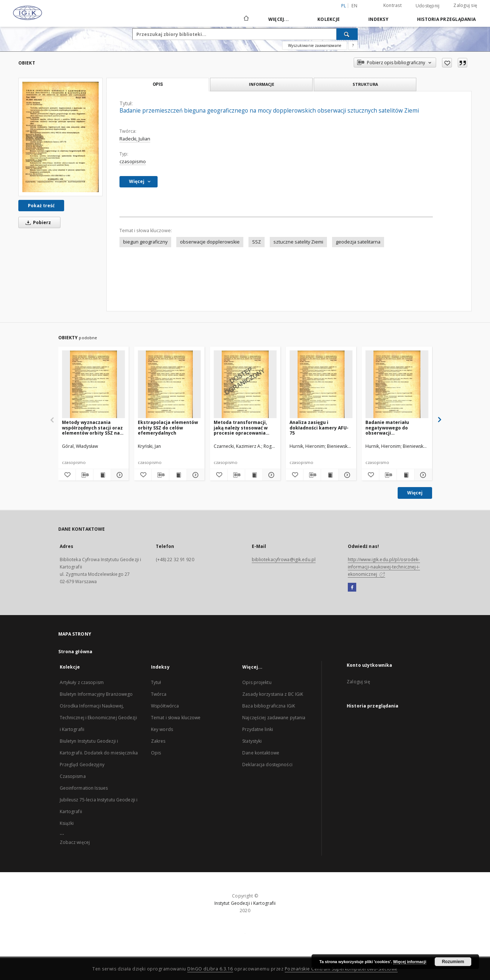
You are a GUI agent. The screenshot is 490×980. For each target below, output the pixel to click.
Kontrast (393, 5)
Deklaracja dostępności (267, 765)
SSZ (257, 242)
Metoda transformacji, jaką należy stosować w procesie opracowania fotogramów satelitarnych (245, 427)
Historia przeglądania (446, 19)
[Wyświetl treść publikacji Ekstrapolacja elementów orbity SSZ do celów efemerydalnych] (178, 475)
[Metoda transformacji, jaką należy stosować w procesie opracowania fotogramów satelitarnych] (245, 385)
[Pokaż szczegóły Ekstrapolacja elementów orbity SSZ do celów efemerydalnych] (194, 475)
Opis (156, 753)
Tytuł (156, 682)
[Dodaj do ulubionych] (447, 63)
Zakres (158, 741)
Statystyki (252, 741)
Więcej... (279, 19)
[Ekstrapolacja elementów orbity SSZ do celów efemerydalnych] (169, 385)
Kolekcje (329, 19)
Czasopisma (73, 776)
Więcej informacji (410, 962)
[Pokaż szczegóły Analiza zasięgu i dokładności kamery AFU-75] (346, 475)
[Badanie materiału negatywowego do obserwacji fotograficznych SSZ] (397, 385)
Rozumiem (453, 962)
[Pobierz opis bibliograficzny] (84, 475)
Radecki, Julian (135, 139)
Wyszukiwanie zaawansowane (315, 45)
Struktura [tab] (365, 84)
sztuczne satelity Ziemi (298, 242)
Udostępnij (428, 6)
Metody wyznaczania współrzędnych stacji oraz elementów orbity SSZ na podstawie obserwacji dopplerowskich (92, 427)
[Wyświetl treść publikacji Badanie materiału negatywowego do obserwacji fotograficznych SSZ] (406, 475)
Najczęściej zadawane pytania (274, 718)
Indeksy (378, 19)
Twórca (159, 694)
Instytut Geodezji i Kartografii (245, 903)
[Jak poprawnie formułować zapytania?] (353, 45)
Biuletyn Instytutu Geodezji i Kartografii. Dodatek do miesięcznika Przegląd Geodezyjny (99, 753)
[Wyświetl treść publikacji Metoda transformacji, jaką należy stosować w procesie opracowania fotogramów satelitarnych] (254, 475)
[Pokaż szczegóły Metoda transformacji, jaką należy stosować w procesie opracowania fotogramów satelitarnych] (270, 475)
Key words (162, 729)
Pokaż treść (41, 206)
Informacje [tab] (261, 84)
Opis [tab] (158, 84)
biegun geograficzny (145, 242)
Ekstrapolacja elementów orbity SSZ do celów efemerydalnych (168, 427)
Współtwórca (165, 706)
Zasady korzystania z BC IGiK (273, 694)
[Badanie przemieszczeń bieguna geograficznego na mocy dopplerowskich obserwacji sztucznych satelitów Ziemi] (60, 137)
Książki (67, 823)
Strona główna (75, 652)
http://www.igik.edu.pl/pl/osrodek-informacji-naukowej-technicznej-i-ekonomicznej (384, 567)
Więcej (415, 493)
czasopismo (133, 162)
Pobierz (37, 222)
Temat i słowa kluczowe (176, 718)
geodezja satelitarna (358, 242)
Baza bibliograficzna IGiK (269, 706)
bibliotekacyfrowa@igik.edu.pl (284, 560)
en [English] (354, 6)
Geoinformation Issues (84, 788)
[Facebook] (352, 588)
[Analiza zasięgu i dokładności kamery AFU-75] (321, 385)
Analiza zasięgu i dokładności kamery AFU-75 (319, 427)
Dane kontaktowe (261, 753)
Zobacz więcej (75, 842)
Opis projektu (257, 682)
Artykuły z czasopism (82, 682)
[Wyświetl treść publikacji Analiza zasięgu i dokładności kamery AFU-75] (330, 475)
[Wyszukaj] (347, 34)
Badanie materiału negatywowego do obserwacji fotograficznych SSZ (389, 427)
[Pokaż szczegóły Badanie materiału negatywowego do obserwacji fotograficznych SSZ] (422, 475)
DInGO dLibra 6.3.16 (210, 969)
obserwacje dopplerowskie (210, 242)
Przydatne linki (258, 729)
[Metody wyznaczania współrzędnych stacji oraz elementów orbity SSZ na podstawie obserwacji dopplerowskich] (93, 385)
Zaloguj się (465, 5)
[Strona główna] (246, 19)
